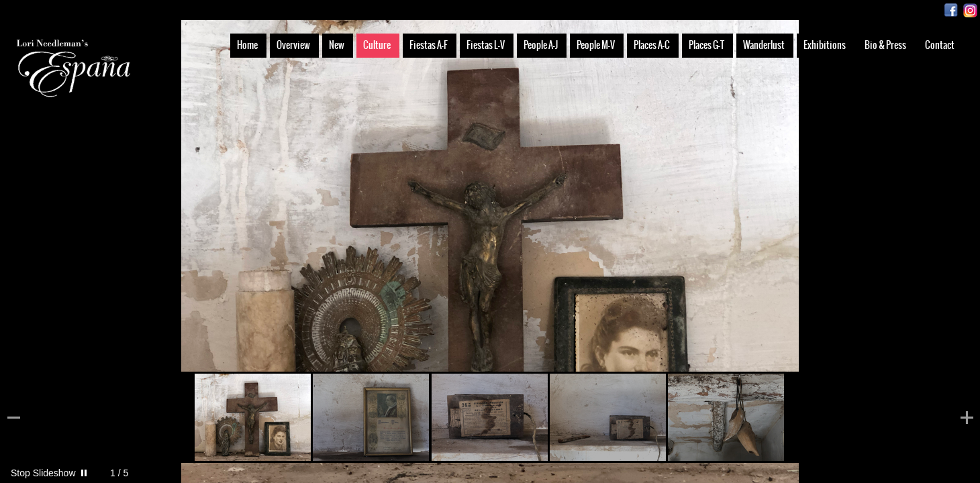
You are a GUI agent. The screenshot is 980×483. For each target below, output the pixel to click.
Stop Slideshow (43, 473)
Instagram (970, 10)
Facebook (951, 10)
